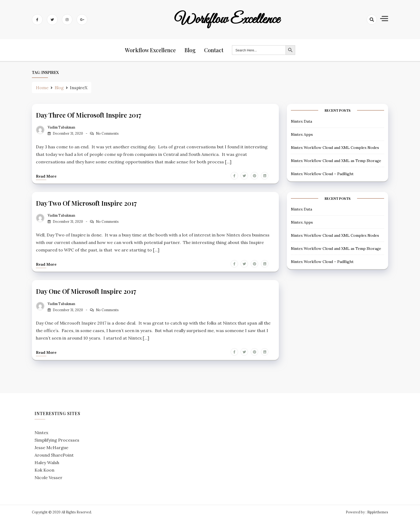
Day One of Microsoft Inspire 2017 (86, 291)
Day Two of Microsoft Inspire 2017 (87, 203)
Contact (214, 50)
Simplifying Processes (57, 439)
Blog (190, 50)
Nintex (41, 432)
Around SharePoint (54, 454)
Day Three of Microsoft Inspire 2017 (89, 115)
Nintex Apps (302, 134)
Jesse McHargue (51, 447)
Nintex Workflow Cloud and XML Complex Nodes (335, 148)
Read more (46, 176)
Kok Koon (44, 469)
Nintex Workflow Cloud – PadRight (322, 174)
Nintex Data (301, 121)
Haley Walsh (47, 462)
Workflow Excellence (227, 20)
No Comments (107, 133)
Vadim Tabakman (61, 127)
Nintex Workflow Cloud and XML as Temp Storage (336, 161)
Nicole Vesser (48, 477)
